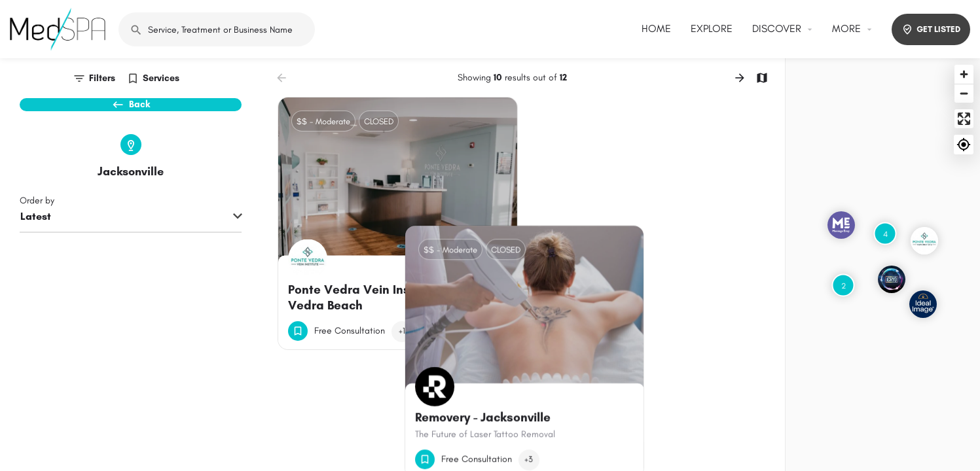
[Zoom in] (964, 74)
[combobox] (131, 240)
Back (131, 111)
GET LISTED (931, 29)
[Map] (883, 265)
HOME (656, 28)
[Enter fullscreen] (964, 119)
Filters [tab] (102, 78)
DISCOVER (777, 28)
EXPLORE (712, 28)
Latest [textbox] (36, 239)
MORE (846, 28)
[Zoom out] (964, 93)
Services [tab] (161, 78)
